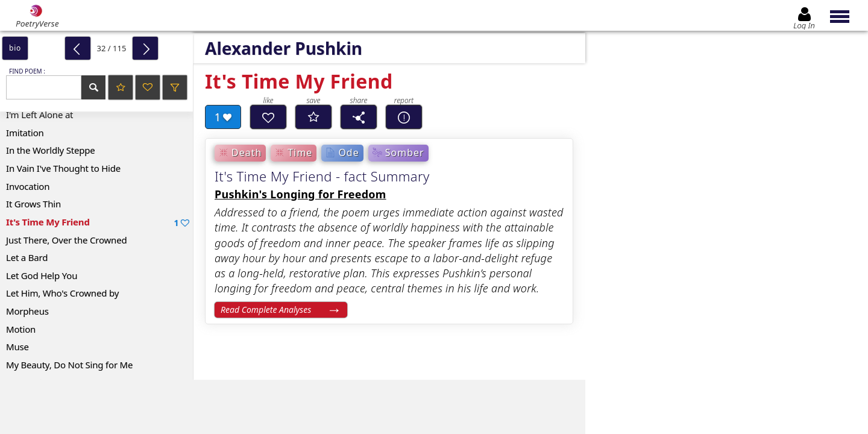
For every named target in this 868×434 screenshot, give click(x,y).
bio (15, 48)
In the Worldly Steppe (51, 150)
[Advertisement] (281, 407)
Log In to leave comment (728, 372)
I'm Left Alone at (39, 115)
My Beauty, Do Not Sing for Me (69, 365)
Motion (21, 329)
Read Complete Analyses (266, 310)
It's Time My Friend (98, 222)
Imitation (25, 133)
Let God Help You (42, 275)
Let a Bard (27, 257)
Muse (17, 347)
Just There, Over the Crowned (66, 240)
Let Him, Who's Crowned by (62, 293)
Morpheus (27, 311)
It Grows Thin (33, 204)
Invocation (28, 186)
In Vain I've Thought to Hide (63, 168)
